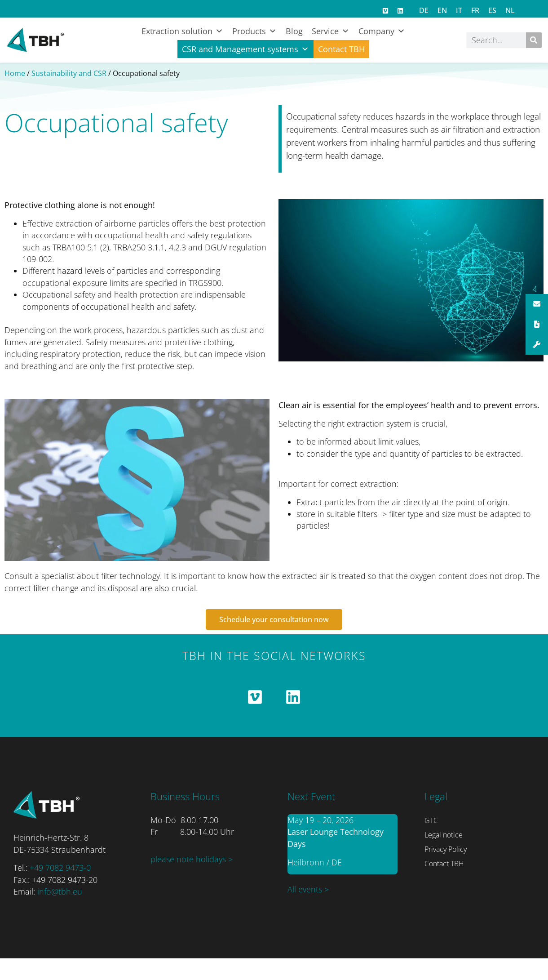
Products (254, 31)
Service (331, 31)
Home (15, 73)
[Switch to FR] (475, 10)
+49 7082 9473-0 (60, 868)
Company (382, 31)
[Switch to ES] (492, 10)
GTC (431, 820)
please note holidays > (192, 859)
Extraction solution (182, 31)
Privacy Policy (446, 849)
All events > (308, 889)
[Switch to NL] (510, 10)
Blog (294, 31)
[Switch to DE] (424, 10)
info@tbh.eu (60, 891)
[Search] (534, 40)
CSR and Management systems (245, 49)
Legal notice (444, 835)
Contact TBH (341, 49)
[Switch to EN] (442, 10)
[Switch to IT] (459, 10)
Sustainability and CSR (69, 73)
